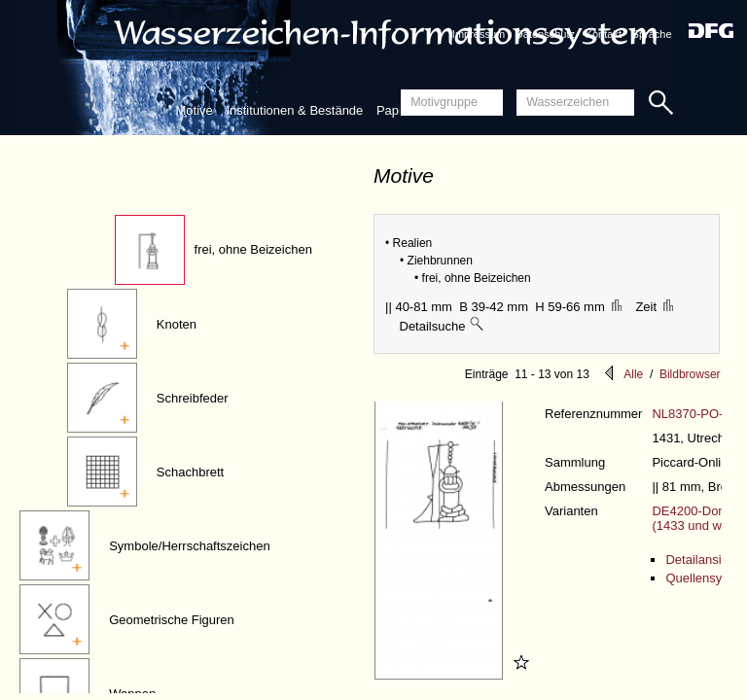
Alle (633, 374)
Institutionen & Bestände (294, 110)
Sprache (652, 34)
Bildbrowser (690, 374)
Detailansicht (701, 560)
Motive (194, 110)
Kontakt (604, 34)
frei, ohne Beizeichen (253, 249)
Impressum (479, 34)
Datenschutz (545, 34)
